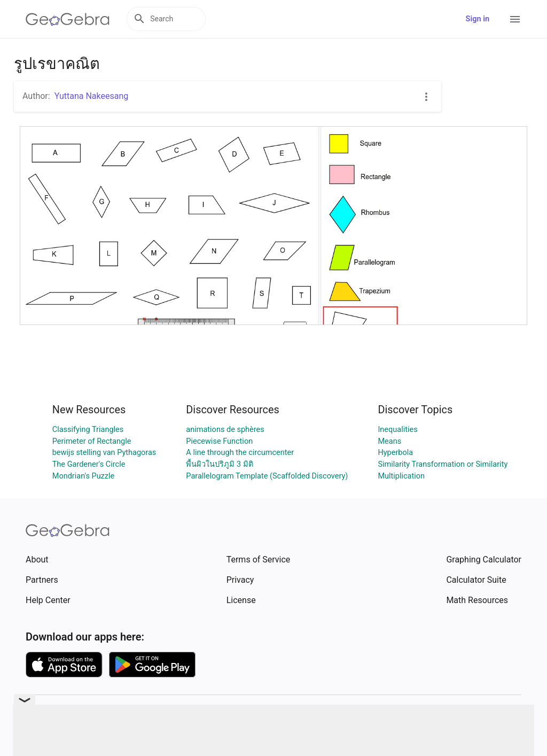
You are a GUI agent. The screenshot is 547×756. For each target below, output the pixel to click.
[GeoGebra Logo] (68, 19)
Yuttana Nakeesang (92, 96)
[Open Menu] (515, 19)
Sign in (478, 19)
